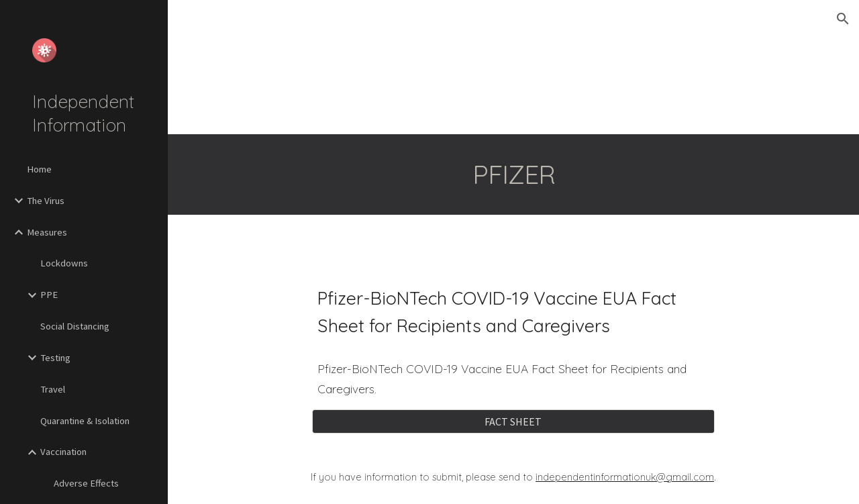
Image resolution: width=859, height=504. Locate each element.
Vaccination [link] (63, 452)
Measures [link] (47, 232)
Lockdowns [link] (64, 263)
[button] (843, 19)
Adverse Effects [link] (86, 483)
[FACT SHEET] (513, 421)
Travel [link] (53, 389)
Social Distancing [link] (75, 326)
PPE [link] (49, 295)
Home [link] (39, 169)
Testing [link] (55, 358)
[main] (514, 174)
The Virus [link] (46, 201)
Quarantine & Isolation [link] (85, 421)
